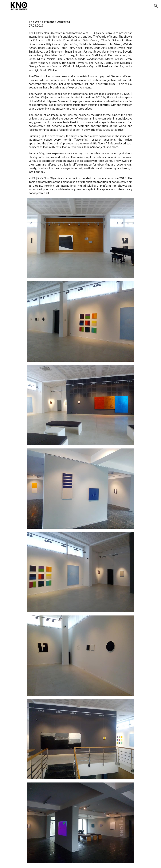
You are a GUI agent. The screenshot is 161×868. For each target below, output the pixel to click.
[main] (80, 107)
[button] (5, 6)
